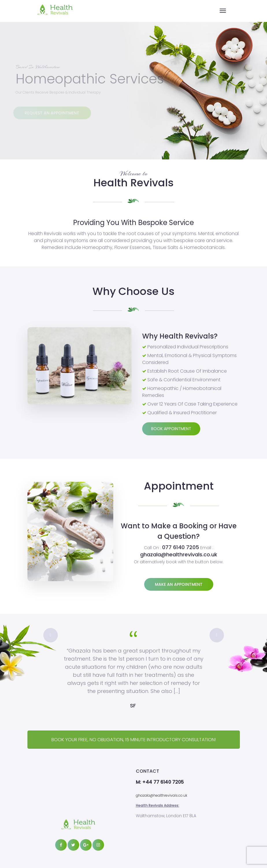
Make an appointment (179, 584)
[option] (134, 669)
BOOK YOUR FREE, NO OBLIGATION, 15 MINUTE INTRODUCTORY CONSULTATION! (134, 740)
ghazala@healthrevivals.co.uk (162, 795)
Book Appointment (171, 429)
